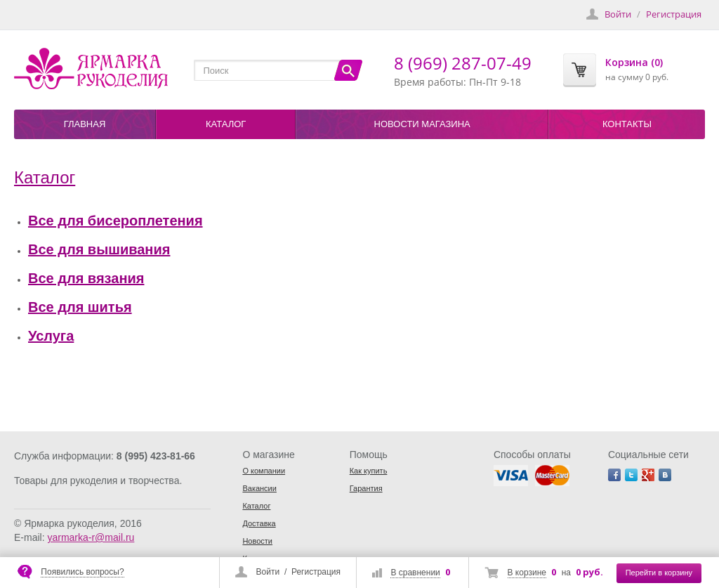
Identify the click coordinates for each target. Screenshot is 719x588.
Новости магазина (422, 124)
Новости (257, 541)
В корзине (527, 573)
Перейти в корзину (659, 573)
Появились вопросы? (82, 572)
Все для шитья (80, 307)
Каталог (226, 124)
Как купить (369, 471)
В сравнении (415, 573)
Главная (85, 124)
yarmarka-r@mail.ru (91, 537)
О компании (264, 471)
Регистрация (316, 572)
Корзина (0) (634, 62)
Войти (268, 572)
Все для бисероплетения (116, 221)
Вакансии (259, 488)
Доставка (259, 523)
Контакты (627, 124)
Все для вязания (86, 278)
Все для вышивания (99, 249)
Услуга (51, 336)
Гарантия (366, 488)
